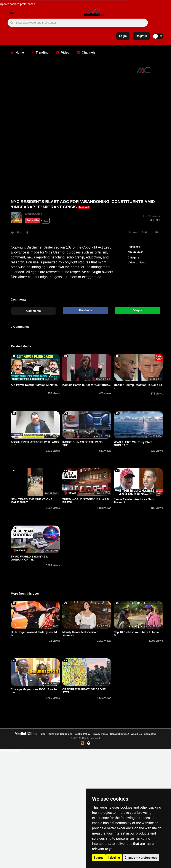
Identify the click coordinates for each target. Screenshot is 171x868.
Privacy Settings (10, 751)
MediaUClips (34, 214)
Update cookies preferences (18, 4)
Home (17, 52)
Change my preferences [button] (141, 858)
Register (141, 36)
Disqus (137, 310)
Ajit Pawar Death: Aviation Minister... (35, 385)
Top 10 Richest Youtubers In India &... (136, 634)
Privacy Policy (100, 734)
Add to (146, 232)
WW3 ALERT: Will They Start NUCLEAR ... (133, 444)
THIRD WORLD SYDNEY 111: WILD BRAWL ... (86, 501)
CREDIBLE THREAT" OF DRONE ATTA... (84, 691)
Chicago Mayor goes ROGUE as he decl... (34, 691)
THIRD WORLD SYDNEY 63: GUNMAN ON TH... (29, 558)
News (142, 262)
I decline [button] (114, 858)
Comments (33, 311)
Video (63, 52)
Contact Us (150, 734)
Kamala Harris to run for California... (86, 385)
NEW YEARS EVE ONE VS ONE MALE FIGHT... (32, 501)
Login (123, 36)
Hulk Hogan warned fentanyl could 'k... (34, 634)
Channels (86, 52)
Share (133, 232)
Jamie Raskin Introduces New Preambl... (134, 501)
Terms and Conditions (60, 734)
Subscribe (33, 220)
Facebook (85, 310)
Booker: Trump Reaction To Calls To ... (138, 386)
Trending (40, 52)
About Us (137, 734)
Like (16, 232)
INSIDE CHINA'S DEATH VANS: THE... (83, 444)
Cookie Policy (83, 734)
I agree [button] (99, 858)
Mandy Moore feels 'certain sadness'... (80, 634)
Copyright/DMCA (120, 734)
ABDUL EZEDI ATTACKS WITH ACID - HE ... (35, 444)
